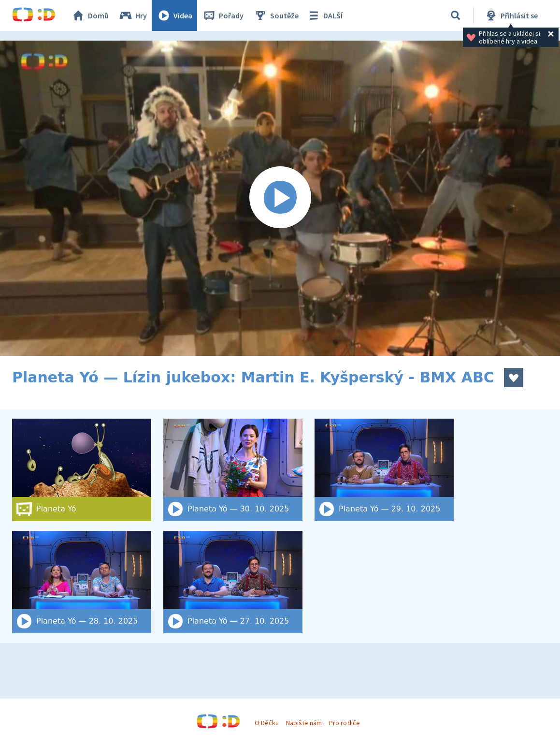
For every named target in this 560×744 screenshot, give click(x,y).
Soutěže (276, 15)
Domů (90, 15)
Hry (133, 15)
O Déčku (267, 723)
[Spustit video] (280, 198)
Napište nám (304, 723)
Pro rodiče (344, 723)
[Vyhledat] (456, 15)
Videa (174, 15)
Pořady (223, 15)
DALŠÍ (324, 15)
